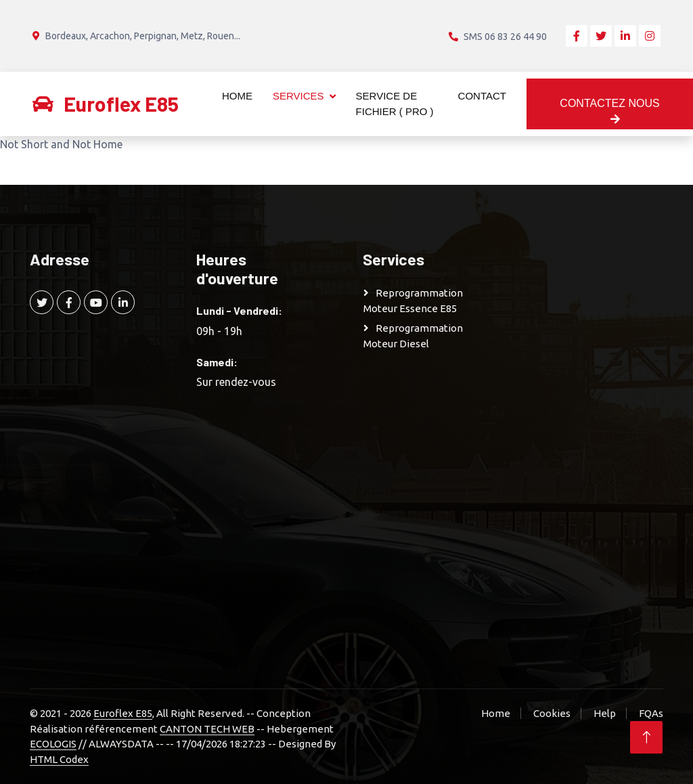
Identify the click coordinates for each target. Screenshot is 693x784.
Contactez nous (609, 111)
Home (237, 96)
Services (298, 96)
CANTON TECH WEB (207, 729)
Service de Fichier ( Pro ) (395, 104)
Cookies (552, 713)
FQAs (651, 713)
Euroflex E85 (123, 713)
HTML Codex (59, 759)
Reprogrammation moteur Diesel (413, 336)
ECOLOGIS (53, 744)
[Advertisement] (596, 453)
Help (605, 713)
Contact (482, 96)
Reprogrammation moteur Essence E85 (413, 301)
